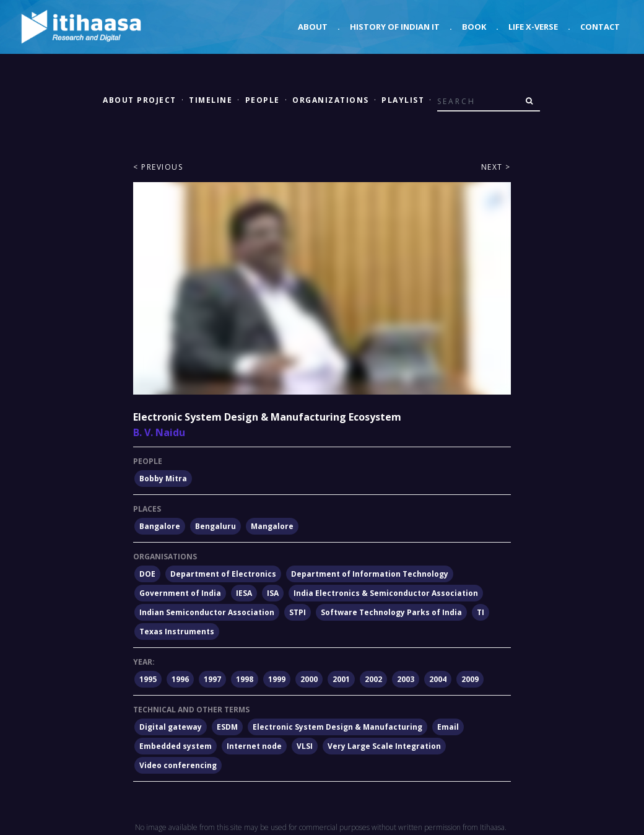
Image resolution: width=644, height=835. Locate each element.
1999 (277, 679)
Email (448, 727)
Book (474, 27)
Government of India (180, 593)
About (313, 27)
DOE (147, 574)
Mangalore (272, 526)
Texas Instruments (177, 632)
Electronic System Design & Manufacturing (337, 727)
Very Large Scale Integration (384, 746)
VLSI (305, 746)
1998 (245, 679)
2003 (406, 679)
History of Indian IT (395, 27)
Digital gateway (171, 727)
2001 (341, 679)
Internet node (254, 746)
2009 (470, 679)
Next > (496, 167)
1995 (148, 679)
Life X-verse (533, 27)
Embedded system (176, 746)
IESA (244, 593)
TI (481, 612)
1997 (212, 679)
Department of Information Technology (370, 574)
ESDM (227, 727)
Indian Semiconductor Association (207, 612)
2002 (373, 679)
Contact (600, 27)
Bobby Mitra (163, 479)
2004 (438, 679)
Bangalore (160, 526)
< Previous (158, 167)
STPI (298, 612)
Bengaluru (215, 526)
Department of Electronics (223, 574)
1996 (180, 679)
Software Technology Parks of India (391, 612)
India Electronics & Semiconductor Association (386, 593)
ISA (273, 593)
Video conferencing (178, 765)
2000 (309, 679)
